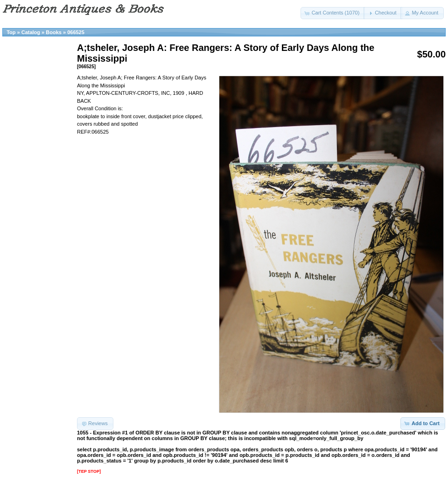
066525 (76, 32)
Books (54, 32)
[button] (333, 13)
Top (11, 32)
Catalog (31, 32)
